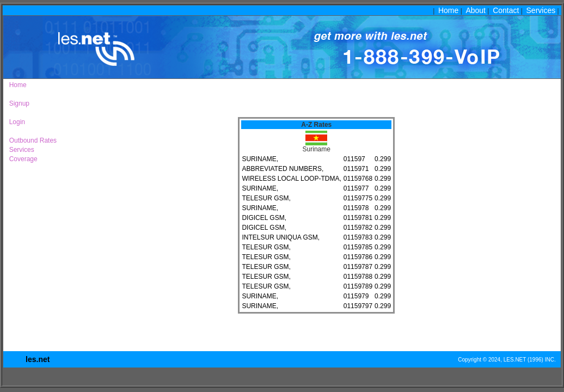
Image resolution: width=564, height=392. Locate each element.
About (476, 10)
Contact (506, 10)
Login (15, 122)
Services (541, 10)
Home (448, 10)
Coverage (22, 159)
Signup (17, 103)
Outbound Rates (31, 140)
